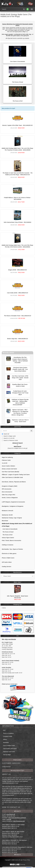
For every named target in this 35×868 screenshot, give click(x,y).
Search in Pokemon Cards (10, 440)
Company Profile (8, 736)
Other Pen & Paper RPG (8, 495)
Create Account (6, 767)
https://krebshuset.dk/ (19, 821)
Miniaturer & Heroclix (7, 511)
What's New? (18, 582)
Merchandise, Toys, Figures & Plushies (12, 549)
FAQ (4, 730)
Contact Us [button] (18, 811)
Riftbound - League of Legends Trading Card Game (16, 475)
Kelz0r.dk (17, 860)
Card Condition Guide (9, 746)
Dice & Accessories (7, 492)
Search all (5, 434)
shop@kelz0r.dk (11, 814)
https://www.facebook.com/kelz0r (17, 818)
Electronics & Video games (9, 554)
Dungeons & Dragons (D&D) (10, 486)
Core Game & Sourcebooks (10, 529)
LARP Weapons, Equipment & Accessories (13, 502)
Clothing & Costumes (8, 545)
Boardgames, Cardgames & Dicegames (13, 506)
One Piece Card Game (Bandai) (10, 472)
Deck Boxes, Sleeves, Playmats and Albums (14, 482)
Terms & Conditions (8, 733)
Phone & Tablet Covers (8, 558)
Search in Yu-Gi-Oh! (8, 438)
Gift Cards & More (7, 562)
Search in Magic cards (9, 436)
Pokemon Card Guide (9, 752)
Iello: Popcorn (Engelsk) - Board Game (17, 596)
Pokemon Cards (6, 460)
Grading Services (6, 567)
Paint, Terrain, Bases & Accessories (11, 540)
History (5, 739)
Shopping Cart (17, 604)
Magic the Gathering (7, 457)
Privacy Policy (25, 860)
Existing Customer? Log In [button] (17, 771)
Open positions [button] (17, 760)
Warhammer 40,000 (7, 515)
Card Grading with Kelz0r (10, 749)
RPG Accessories (7, 489)
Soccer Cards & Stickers (8, 466)
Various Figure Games (8, 538)
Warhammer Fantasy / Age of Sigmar (12, 518)
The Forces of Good (8, 532)
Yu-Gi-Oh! (5, 463)
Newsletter (6, 742)
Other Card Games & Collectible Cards (12, 477)
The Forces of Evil (7, 535)
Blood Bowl (5, 521)
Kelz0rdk (9, 819)
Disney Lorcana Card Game (9, 469)
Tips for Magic (7, 755)
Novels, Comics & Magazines (10, 498)
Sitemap (23, 864)
